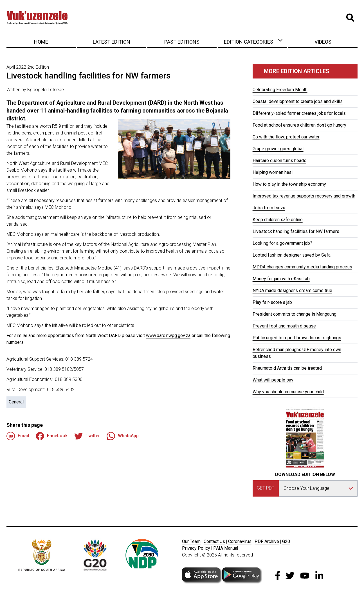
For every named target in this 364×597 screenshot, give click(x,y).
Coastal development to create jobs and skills (298, 101)
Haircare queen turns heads (279, 161)
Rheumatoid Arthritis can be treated (287, 368)
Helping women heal (273, 172)
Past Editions (182, 42)
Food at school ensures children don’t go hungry (299, 125)
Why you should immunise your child (288, 392)
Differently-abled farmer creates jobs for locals (299, 113)
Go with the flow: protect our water (286, 137)
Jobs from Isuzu (269, 208)
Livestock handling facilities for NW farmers (296, 231)
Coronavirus (240, 541)
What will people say (273, 380)
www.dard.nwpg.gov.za (168, 335)
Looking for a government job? (282, 243)
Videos (323, 42)
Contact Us (214, 541)
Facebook (52, 436)
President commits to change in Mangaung (295, 314)
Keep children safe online (278, 220)
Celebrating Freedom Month (280, 90)
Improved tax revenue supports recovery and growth (304, 196)
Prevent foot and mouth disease (284, 326)
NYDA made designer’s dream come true (292, 290)
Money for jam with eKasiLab (281, 279)
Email (18, 436)
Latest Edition (112, 42)
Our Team (191, 541)
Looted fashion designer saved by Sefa (292, 255)
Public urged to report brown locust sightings (297, 338)
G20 (286, 541)
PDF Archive (267, 541)
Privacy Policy (196, 548)
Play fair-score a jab (272, 302)
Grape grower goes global (278, 149)
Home (41, 42)
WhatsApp (123, 436)
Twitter (87, 436)
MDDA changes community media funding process (302, 267)
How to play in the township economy (289, 184)
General (16, 402)
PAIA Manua (225, 548)
